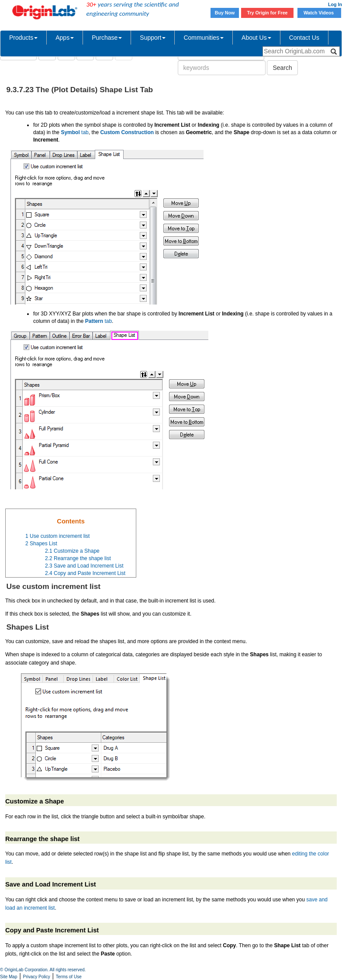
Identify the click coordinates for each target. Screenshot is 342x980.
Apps (65, 38)
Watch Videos (319, 13)
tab (74, 132)
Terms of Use (69, 977)
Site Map (9, 977)
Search (282, 68)
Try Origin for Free (268, 13)
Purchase (107, 38)
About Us (256, 38)
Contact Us (304, 38)
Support (153, 38)
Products (23, 38)
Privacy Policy (37, 977)
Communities (204, 38)
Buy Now (225, 13)
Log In (335, 4)
